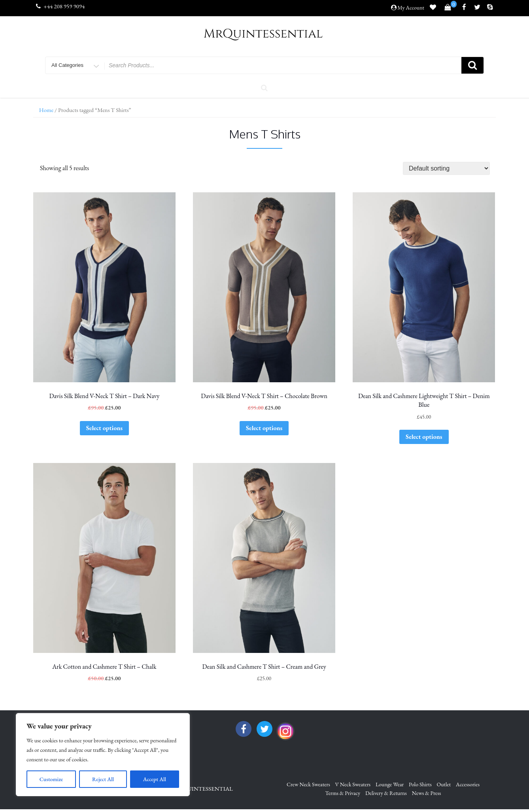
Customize (51, 779)
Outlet (444, 784)
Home (46, 110)
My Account (411, 8)
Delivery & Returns (386, 793)
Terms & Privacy (343, 793)
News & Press (427, 793)
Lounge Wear (390, 784)
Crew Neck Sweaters (308, 784)
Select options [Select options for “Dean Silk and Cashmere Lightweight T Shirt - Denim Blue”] (424, 437)
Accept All (155, 779)
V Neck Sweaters (353, 784)
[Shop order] (446, 168)
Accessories (468, 784)
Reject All (103, 779)
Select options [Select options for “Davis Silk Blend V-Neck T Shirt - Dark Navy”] (104, 428)
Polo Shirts (420, 784)
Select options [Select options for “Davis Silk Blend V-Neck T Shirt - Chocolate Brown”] (264, 428)
